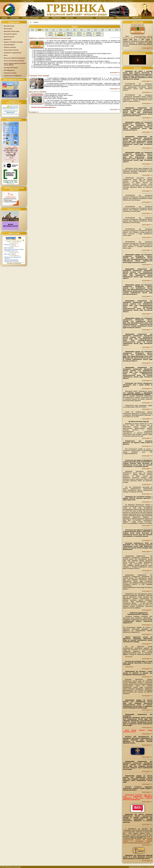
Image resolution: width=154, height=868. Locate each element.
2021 (82, 30)
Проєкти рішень (9, 37)
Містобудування (9, 70)
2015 (40, 30)
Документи (8, 39)
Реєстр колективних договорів (14, 61)
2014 (33, 30)
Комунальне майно (10, 73)
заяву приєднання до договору (140, 843)
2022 (89, 30)
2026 (117, 30)
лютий (60, 33)
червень (98, 33)
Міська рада (8, 29)
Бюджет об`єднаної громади (13, 42)
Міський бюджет (9, 45)
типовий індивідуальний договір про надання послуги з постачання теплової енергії (138, 840)
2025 (109, 30)
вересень (70, 35)
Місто (6, 55)
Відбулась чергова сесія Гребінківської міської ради (50, 38)
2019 (68, 30)
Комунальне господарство (13, 76)
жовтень (79, 35)
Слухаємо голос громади (39, 76)
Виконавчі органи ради (12, 31)
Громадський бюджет (11, 68)
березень (70, 33)
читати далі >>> (115, 73)
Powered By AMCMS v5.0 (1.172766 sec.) (141, 867)
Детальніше (129, 657)
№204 (125, 683)
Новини (36, 22)
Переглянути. (129, 667)
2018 (61, 30)
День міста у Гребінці (38, 92)
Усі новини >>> (34, 112)
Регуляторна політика (11, 50)
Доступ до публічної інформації (14, 58)
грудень (99, 35)
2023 (96, 30)
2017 (54, 30)
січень (51, 33)
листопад (89, 35)
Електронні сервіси (10, 34)
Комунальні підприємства (13, 53)
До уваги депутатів (138, 25)
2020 (75, 30)
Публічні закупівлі (10, 47)
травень (89, 33)
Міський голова (9, 26)
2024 (103, 30)
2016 (47, 30)
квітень (79, 33)
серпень (60, 35)
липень (51, 35)
